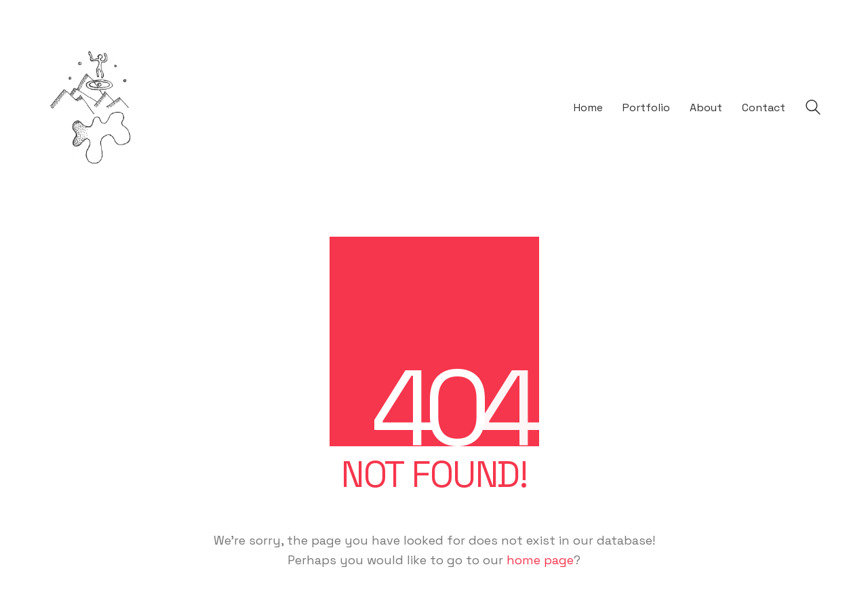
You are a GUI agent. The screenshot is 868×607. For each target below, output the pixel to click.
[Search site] (813, 110)
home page (540, 560)
